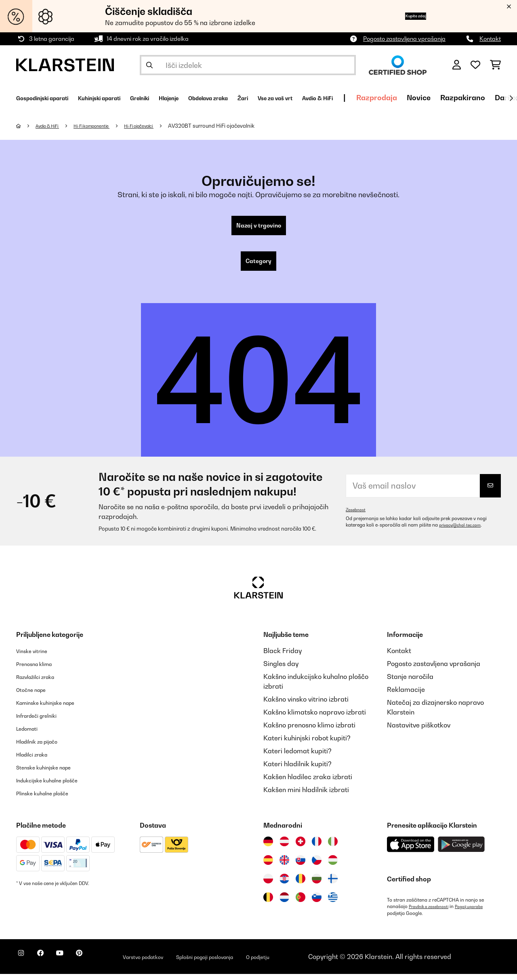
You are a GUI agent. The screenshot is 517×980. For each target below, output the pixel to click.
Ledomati (31, 735)
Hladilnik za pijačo (44, 748)
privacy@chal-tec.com (464, 531)
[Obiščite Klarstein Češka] (317, 866)
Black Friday (283, 657)
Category (258, 266)
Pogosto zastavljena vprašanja (404, 39)
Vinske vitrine (37, 657)
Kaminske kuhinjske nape (55, 709)
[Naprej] (511, 98)
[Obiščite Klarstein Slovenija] (317, 904)
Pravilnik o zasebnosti (433, 913)
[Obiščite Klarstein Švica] (301, 848)
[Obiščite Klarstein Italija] (333, 848)
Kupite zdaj (404, 16)
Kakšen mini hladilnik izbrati (306, 796)
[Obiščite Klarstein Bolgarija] (317, 885)
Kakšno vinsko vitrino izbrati (306, 706)
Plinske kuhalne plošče (50, 799)
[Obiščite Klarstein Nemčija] (268, 848)
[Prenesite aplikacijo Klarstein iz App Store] (411, 851)
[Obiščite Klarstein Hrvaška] (284, 885)
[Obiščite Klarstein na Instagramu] (24, 964)
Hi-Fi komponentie (106, 126)
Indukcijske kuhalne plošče (57, 786)
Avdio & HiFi (52, 126)
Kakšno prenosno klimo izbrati (309, 731)
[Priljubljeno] (475, 65)
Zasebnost (357, 516)
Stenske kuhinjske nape (52, 773)
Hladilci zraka (37, 761)
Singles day (281, 670)
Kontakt (490, 39)
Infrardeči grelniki (43, 722)
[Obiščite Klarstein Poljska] (268, 885)
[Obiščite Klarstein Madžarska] (333, 866)
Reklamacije (406, 696)
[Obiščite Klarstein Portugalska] (301, 904)
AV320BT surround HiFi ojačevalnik (240, 126)
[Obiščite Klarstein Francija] (317, 848)
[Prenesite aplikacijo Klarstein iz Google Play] (461, 851)
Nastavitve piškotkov (419, 731)
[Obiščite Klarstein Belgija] (268, 904)
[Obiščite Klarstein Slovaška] (301, 866)
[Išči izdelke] (248, 65)
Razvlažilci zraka (42, 683)
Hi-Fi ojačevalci (163, 126)
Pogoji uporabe (480, 913)
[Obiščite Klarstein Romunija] (301, 885)
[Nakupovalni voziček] (495, 65)
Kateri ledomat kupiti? (297, 757)
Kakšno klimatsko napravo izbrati (315, 719)
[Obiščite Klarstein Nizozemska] (284, 904)
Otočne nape (36, 696)
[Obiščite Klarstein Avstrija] (284, 848)
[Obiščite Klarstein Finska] (333, 885)
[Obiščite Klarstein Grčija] (333, 904)
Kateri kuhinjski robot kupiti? (307, 744)
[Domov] (26, 126)
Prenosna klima (40, 670)
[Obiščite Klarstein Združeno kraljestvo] (284, 866)
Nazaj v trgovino (259, 227)
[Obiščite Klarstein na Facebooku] (50, 964)
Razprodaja (476, 98)
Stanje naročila (410, 683)
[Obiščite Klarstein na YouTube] (76, 964)
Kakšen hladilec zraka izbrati (308, 783)
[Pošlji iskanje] (149, 65)
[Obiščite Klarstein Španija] (268, 866)
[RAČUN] (457, 65)
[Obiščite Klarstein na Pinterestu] (102, 964)
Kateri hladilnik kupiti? (297, 770)
